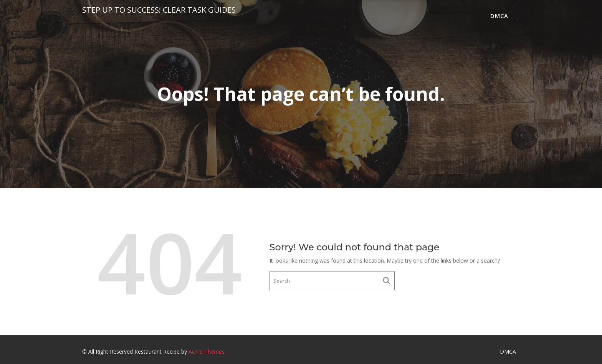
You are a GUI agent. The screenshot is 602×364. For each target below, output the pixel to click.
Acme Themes (207, 352)
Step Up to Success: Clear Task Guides (159, 10)
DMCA (499, 16)
